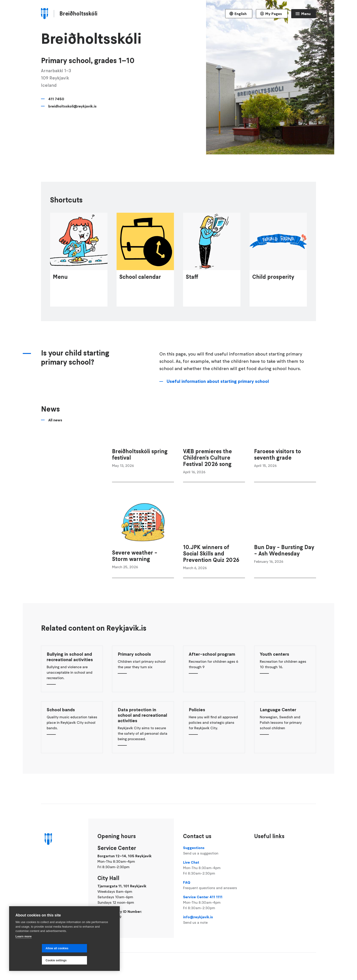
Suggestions (214, 851)
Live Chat (214, 868)
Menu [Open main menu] (306, 14)
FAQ (214, 885)
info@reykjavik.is (214, 920)
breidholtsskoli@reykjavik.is (72, 106)
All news (55, 452)
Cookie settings (84, 960)
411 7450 (56, 99)
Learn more (24, 948)
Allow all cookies (31, 960)
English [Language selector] (241, 14)
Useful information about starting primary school (218, 413)
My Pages (274, 14)
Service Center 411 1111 (214, 903)
